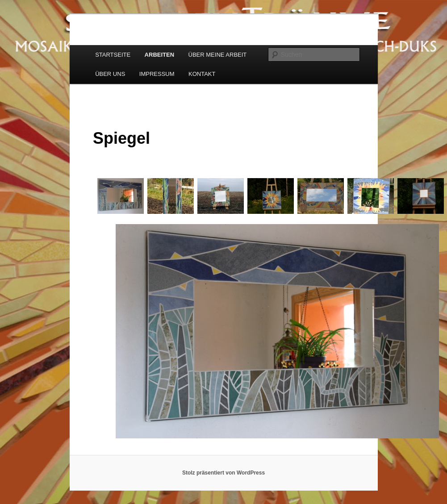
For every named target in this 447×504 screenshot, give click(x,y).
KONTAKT (202, 74)
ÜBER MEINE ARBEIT (218, 55)
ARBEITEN (159, 55)
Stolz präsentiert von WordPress (223, 473)
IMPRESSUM (157, 74)
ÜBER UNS (110, 74)
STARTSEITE (113, 55)
